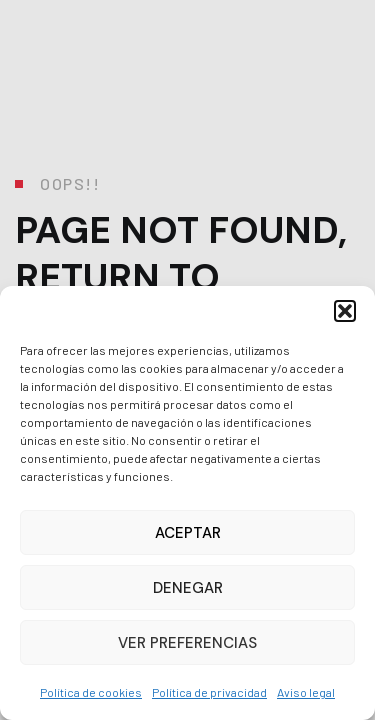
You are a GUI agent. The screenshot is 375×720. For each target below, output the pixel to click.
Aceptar (188, 533)
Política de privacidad (209, 692)
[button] (345, 311)
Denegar (188, 588)
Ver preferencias (187, 643)
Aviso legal (306, 692)
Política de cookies (91, 692)
